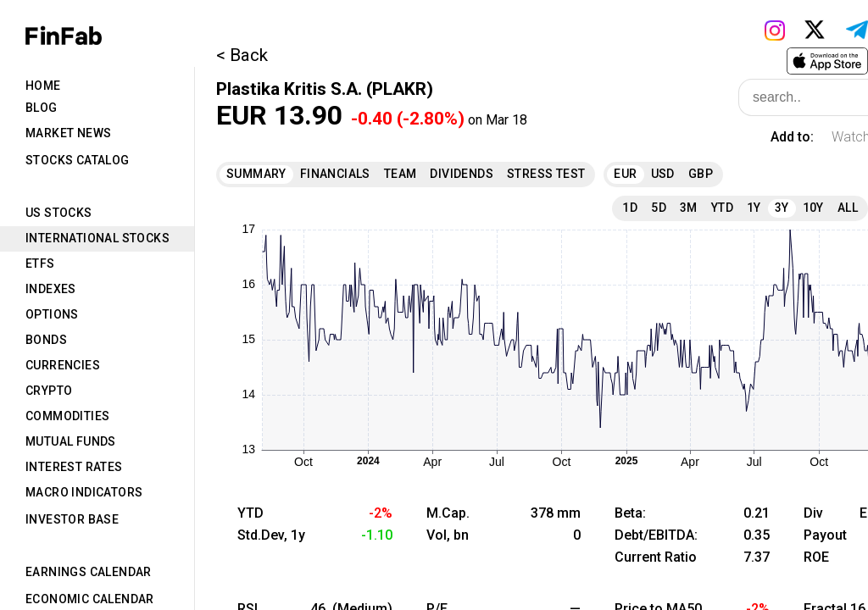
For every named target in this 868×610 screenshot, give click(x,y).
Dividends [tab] (462, 174)
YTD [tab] (722, 208)
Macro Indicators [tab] (84, 492)
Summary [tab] (256, 174)
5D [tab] (659, 208)
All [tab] (848, 208)
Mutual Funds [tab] (71, 441)
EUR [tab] (625, 174)
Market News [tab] (68, 133)
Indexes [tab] (51, 289)
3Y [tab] (782, 208)
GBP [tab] (701, 174)
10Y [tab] (813, 208)
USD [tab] (663, 174)
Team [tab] (401, 174)
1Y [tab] (754, 208)
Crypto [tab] (49, 391)
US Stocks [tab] (59, 213)
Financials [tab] (335, 174)
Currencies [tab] (63, 365)
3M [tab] (689, 208)
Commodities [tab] (67, 416)
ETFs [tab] (40, 263)
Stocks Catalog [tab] (78, 160)
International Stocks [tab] (97, 238)
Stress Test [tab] (546, 174)
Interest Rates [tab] (74, 467)
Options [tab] (52, 314)
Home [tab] (43, 86)
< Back (242, 55)
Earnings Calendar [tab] (89, 572)
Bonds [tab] (46, 340)
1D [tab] (630, 208)
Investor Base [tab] (72, 519)
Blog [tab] (42, 108)
